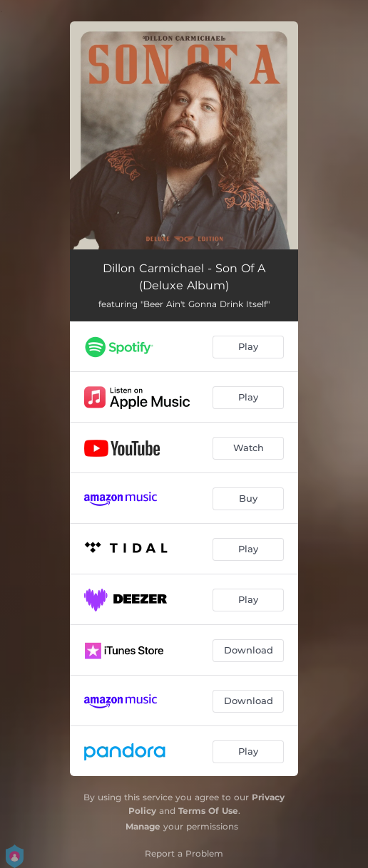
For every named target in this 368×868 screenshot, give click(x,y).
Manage (143, 826)
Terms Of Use (208, 811)
